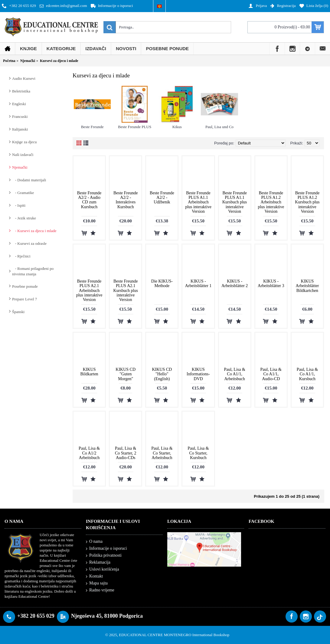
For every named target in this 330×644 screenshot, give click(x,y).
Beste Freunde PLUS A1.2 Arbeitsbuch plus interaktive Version (271, 202)
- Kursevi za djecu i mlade (34, 231)
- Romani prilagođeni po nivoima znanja (33, 271)
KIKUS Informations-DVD (198, 374)
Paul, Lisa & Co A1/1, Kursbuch (307, 374)
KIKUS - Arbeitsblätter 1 (198, 283)
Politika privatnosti (104, 556)
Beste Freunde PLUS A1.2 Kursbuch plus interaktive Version (307, 202)
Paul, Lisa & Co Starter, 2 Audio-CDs (126, 453)
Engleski (19, 104)
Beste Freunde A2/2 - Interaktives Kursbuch (126, 200)
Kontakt (94, 576)
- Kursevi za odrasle (29, 243)
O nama (94, 542)
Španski (18, 312)
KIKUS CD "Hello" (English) (162, 374)
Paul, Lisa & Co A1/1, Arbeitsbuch (234, 374)
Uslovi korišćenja (102, 570)
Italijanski (20, 129)
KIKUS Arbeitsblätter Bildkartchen (307, 286)
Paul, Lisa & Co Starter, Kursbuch (198, 453)
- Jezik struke (24, 218)
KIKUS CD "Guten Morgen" (126, 374)
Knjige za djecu (25, 142)
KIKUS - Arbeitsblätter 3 (271, 283)
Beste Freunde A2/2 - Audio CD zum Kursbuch (89, 200)
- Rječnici (21, 256)
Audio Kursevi (24, 78)
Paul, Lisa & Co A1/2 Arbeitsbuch (89, 453)
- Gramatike (23, 193)
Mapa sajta (97, 583)
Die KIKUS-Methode (162, 283)
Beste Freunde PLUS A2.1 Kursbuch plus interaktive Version (126, 291)
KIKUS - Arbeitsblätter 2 (235, 283)
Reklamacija (98, 563)
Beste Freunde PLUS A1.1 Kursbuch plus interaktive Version (235, 202)
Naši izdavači (23, 155)
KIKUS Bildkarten (89, 372)
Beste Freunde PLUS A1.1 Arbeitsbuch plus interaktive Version (198, 202)
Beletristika (21, 91)
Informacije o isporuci (106, 549)
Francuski (20, 117)
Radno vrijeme (100, 590)
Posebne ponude (25, 286)
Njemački (20, 167)
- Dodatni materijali (29, 180)
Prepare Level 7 (25, 299)
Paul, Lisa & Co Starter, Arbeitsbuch (162, 453)
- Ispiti (19, 205)
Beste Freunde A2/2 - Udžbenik (162, 198)
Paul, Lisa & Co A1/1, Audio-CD (271, 374)
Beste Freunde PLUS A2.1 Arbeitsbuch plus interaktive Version (89, 291)
